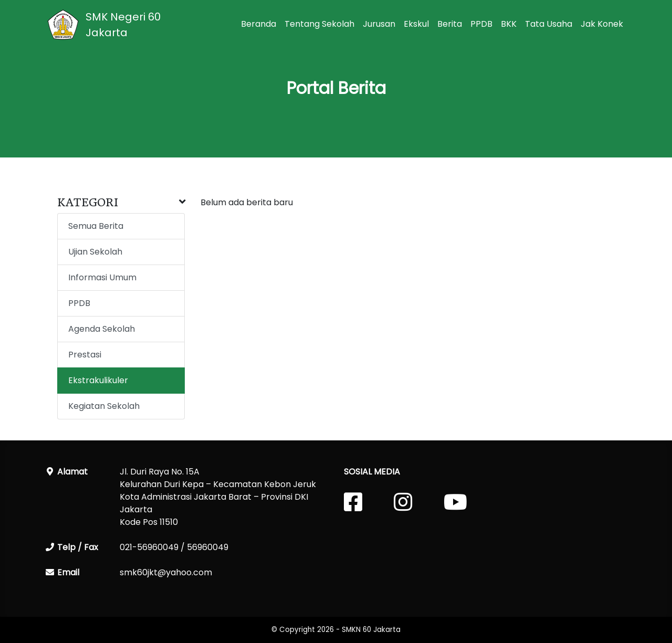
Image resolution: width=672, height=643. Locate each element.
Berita (450, 24)
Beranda (259, 24)
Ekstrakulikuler (98, 380)
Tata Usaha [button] (549, 24)
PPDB (481, 24)
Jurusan (379, 24)
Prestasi (85, 355)
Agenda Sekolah (102, 329)
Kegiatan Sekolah (104, 406)
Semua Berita (96, 226)
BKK (509, 24)
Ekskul (416, 24)
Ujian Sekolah (95, 252)
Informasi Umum (102, 277)
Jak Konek (602, 24)
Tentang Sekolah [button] (319, 24)
